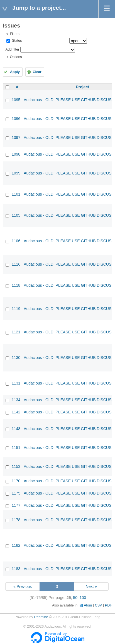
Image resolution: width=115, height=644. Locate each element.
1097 (16, 138)
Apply (15, 72)
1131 (16, 383)
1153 (16, 466)
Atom (88, 605)
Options (16, 57)
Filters (14, 34)
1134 (16, 400)
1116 (16, 264)
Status (16, 41)
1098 (16, 154)
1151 (16, 448)
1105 (16, 215)
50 (75, 598)
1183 (16, 569)
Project (82, 87)
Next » (91, 586)
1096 (16, 119)
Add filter (12, 49)
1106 (16, 241)
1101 (16, 194)
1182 (16, 545)
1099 (16, 173)
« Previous (23, 586)
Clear (37, 72)
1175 (16, 493)
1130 (16, 358)
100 (83, 598)
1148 (16, 429)
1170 (16, 481)
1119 (16, 309)
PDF (108, 605)
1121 (16, 332)
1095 (16, 100)
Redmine (41, 617)
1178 (16, 520)
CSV (99, 605)
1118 (16, 285)
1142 (16, 412)
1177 (16, 505)
